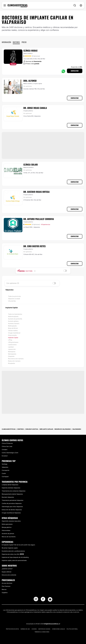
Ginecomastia (12, 335)
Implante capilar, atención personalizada (14, 560)
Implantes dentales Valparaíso (11, 488)
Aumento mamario (14, 324)
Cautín (4, 473)
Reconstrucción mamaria (16, 359)
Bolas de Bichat (13, 328)
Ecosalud (5, 456)
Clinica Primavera (7, 443)
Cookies (34, 629)
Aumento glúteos (13, 321)
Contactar (75, 71)
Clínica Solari (31, 165)
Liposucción (12, 349)
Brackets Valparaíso (8, 497)
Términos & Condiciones (42, 632)
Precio (24, 42)
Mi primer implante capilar (10, 548)
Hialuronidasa (6, 530)
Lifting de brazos (13, 342)
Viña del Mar (12, 301)
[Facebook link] (43, 600)
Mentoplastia (12, 354)
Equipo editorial (7, 572)
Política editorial (72, 629)
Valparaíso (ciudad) (14, 299)
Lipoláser (11, 347)
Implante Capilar (13, 338)
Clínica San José (7, 446)
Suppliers (5, 593)
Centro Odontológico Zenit (10, 453)
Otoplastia (11, 356)
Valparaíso (5, 467)
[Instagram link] (36, 600)
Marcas (4, 589)
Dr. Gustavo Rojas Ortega (36, 192)
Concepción (6, 470)
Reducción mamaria (14, 361)
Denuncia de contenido (9, 575)
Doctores (16, 42)
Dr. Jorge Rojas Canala (35, 108)
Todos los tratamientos (15, 314)
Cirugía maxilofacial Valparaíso (11, 513)
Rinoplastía (12, 363)
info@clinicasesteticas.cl (52, 624)
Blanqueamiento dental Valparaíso (12, 494)
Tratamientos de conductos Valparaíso (14, 491)
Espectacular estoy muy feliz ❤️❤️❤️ (13, 554)
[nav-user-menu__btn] (81, 5)
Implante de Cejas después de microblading (15, 557)
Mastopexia (12, 352)
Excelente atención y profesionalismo (13, 551)
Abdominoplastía (13, 316)
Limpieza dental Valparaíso (10, 485)
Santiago (5, 464)
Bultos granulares (7, 524)
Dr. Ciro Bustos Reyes (34, 246)
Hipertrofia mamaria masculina (11, 521)
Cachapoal (5, 477)
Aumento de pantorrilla (15, 319)
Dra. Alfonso (30, 81)
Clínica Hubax (30, 51)
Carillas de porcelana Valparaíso (12, 503)
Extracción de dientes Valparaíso (12, 510)
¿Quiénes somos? (7, 569)
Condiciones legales (58, 629)
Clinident (5, 450)
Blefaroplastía (12, 326)
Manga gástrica (7, 527)
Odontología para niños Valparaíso (12, 507)
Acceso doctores (7, 583)
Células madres (13, 331)
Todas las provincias (14, 296)
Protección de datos (12, 629)
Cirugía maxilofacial (14, 333)
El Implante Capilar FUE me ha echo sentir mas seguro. (19, 545)
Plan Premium (6, 586)
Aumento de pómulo (8, 534)
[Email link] (50, 599)
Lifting (10, 340)
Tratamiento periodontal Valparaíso (13, 500)
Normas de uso (25, 629)
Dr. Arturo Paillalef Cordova (39, 219)
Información (6, 42)
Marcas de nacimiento (9, 537)
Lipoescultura (12, 345)
